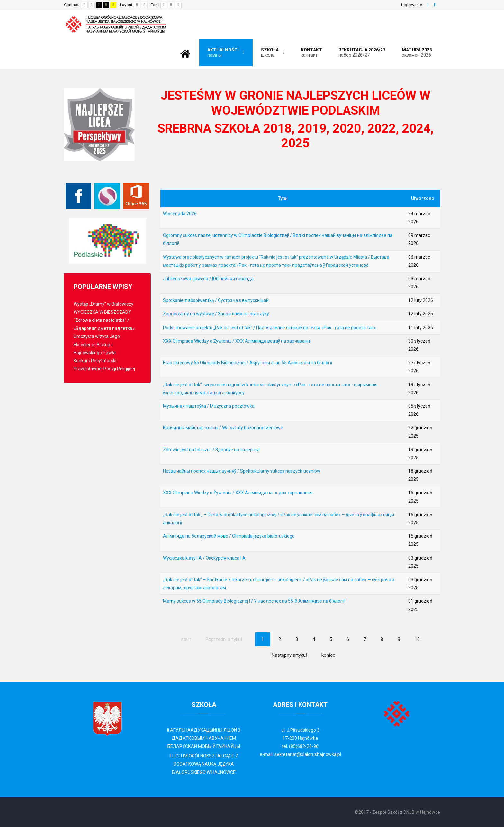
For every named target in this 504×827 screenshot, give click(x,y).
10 (417, 639)
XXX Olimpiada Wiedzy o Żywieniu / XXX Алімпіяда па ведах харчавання (238, 493)
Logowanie (412, 5)
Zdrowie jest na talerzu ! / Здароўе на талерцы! (211, 450)
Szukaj (435, 5)
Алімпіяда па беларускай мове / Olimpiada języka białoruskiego (229, 536)
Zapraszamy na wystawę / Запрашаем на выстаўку (216, 314)
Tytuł (283, 198)
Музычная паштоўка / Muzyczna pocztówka (209, 406)
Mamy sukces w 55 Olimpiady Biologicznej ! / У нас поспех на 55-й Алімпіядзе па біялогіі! (254, 601)
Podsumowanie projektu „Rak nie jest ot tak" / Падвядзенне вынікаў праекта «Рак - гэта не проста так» (270, 328)
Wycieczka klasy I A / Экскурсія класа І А (204, 558)
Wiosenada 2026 (180, 214)
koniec (328, 655)
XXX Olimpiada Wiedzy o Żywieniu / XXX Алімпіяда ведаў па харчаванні (237, 341)
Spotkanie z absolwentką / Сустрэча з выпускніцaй (216, 300)
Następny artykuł (289, 655)
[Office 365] (136, 196)
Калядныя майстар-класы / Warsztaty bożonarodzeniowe (223, 428)
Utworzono (423, 198)
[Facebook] (78, 196)
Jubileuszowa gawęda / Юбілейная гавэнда (208, 279)
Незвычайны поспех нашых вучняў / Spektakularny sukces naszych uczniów (242, 471)
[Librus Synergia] (107, 196)
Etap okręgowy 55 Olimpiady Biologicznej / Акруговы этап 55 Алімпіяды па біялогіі (248, 363)
